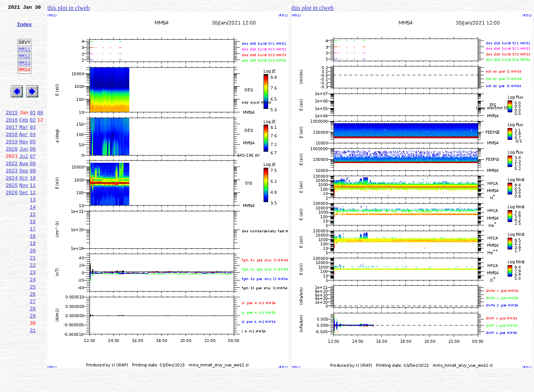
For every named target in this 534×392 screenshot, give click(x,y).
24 (33, 324)
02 (33, 139)
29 (33, 366)
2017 (12, 147)
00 (40, 131)
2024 (12, 206)
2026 (12, 223)
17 (33, 265)
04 (33, 156)
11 (33, 215)
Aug (24, 190)
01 (33, 131)
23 (33, 316)
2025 (12, 215)
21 (33, 299)
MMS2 (24, 66)
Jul (24, 181)
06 (33, 173)
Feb (24, 139)
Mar (24, 147)
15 (33, 248)
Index (24, 29)
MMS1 (24, 58)
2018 (12, 156)
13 (33, 232)
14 (33, 240)
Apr (24, 156)
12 (33, 223)
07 (33, 181)
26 (33, 341)
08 (33, 190)
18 (33, 274)
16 (33, 257)
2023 (12, 198)
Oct (24, 206)
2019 (12, 164)
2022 (12, 190)
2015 (12, 131)
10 (33, 206)
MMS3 (24, 74)
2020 (12, 173)
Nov (24, 215)
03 (33, 147)
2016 (12, 139)
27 (33, 349)
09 (33, 198)
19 (33, 282)
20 (33, 290)
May (24, 164)
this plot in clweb (69, 8)
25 (33, 332)
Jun (24, 173)
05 (33, 164)
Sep (24, 198)
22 (33, 307)
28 (33, 358)
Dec (24, 223)
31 (33, 383)
